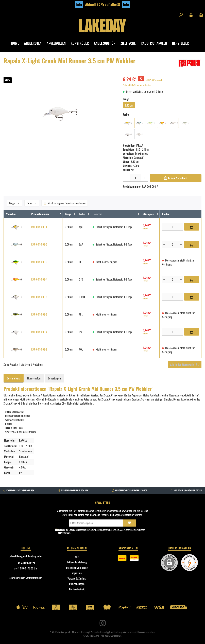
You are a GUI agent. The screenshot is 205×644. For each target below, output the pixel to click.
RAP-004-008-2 (39, 244)
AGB (121, 530)
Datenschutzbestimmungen (80, 530)
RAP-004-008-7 (39, 332)
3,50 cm (129, 105)
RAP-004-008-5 (39, 297)
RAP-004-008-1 (39, 227)
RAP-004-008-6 (39, 314)
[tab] (14, 378)
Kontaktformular (34, 578)
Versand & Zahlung (77, 578)
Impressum (77, 573)
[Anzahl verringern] (126, 178)
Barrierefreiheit (77, 589)
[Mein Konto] (191, 15)
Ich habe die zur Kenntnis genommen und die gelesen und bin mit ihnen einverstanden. (102, 531)
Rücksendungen (77, 584)
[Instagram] (103, 623)
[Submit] (129, 523)
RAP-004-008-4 (39, 279)
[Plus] (181, 227)
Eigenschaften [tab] (34, 378)
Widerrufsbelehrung (77, 562)
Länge (15, 203)
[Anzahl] (135, 178)
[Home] (18, 43)
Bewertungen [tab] (54, 378)
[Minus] (164, 227)
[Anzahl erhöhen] (145, 178)
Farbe (32, 203)
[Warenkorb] (200, 15)
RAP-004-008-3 (39, 262)
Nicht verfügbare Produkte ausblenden (67, 203)
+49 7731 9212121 (26, 563)
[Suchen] (181, 15)
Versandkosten (97, 632)
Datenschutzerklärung (77, 568)
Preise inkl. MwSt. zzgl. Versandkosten (137, 85)
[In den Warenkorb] (176, 178)
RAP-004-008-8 (39, 349)
